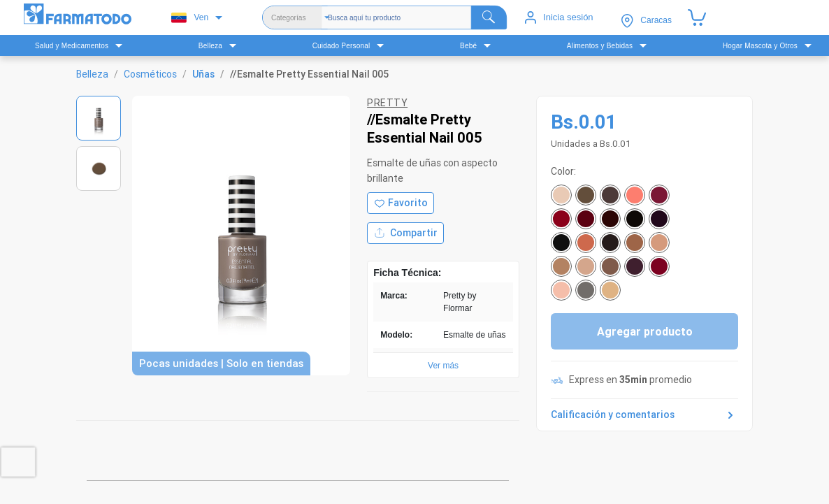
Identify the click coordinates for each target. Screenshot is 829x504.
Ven (190, 18)
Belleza (92, 74)
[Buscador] (417, 17)
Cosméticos (150, 74)
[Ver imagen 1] (99, 118)
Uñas (203, 74)
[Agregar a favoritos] (401, 203)
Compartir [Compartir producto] (405, 233)
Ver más (443, 366)
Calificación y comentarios (644, 415)
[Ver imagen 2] (99, 168)
